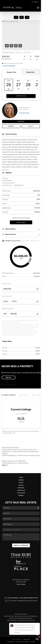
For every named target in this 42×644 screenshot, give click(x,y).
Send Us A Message (21, 545)
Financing (21, 488)
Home (21, 477)
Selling (21, 485)
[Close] (38, 625)
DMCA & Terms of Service (22, 642)
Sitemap (33, 642)
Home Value (21, 490)
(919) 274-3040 (21, 584)
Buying (21, 483)
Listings (21, 480)
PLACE (36, 598)
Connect (21, 495)
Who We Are (21, 493)
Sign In (35, 2)
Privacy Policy (10, 642)
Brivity (20, 639)
